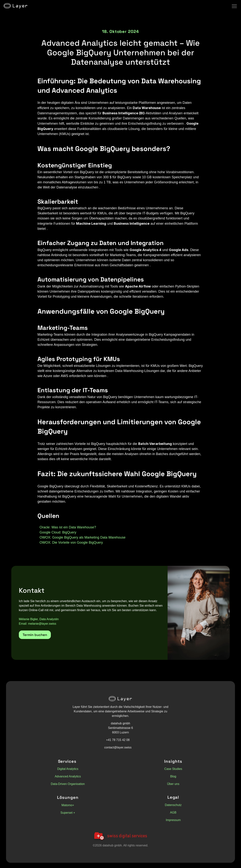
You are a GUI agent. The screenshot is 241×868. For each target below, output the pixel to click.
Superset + (68, 815)
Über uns (173, 786)
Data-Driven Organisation (68, 786)
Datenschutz (173, 807)
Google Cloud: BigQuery (58, 532)
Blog (173, 779)
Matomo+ (68, 808)
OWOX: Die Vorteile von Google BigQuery (71, 542)
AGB (173, 815)
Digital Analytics (68, 771)
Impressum (173, 822)
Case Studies (173, 771)
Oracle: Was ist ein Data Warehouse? (68, 527)
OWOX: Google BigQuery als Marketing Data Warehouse (83, 537)
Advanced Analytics (68, 779)
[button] (35, 635)
